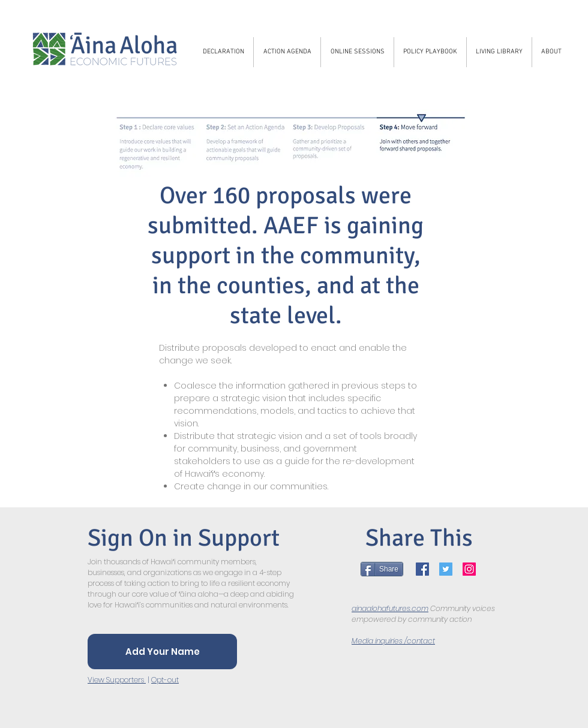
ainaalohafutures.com (390, 608)
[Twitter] (446, 569)
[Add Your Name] (162, 652)
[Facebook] (422, 569)
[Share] (382, 569)
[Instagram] (469, 569)
